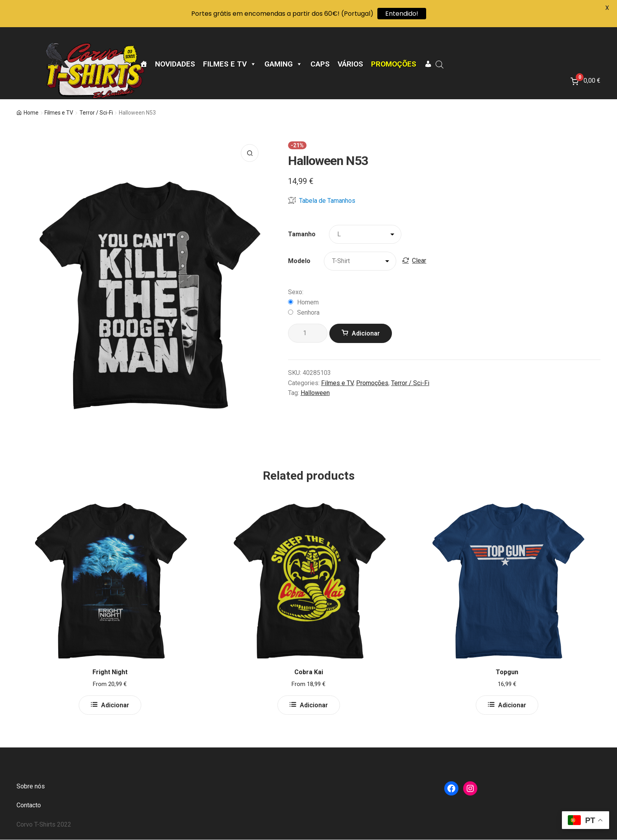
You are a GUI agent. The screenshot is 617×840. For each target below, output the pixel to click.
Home (31, 113)
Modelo (299, 261)
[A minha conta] (428, 64)
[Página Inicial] (143, 64)
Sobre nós (31, 786)
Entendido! (402, 14)
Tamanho (302, 234)
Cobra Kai (309, 672)
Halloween (315, 393)
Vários (350, 64)
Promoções (394, 64)
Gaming (284, 64)
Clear (419, 261)
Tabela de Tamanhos (322, 200)
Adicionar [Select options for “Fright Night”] (115, 705)
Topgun (507, 672)
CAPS (320, 64)
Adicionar (366, 333)
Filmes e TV (230, 64)
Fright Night (110, 672)
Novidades (175, 64)
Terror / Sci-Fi (96, 113)
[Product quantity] (308, 333)
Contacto (29, 805)
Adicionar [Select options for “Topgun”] (512, 705)
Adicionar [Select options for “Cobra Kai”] (314, 705)
